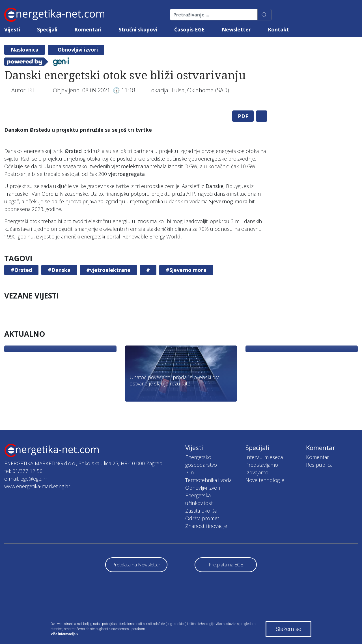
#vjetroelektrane (108, 270)
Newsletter (236, 29)
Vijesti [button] (12, 29)
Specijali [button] (47, 29)
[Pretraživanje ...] (214, 15)
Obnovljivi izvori (78, 50)
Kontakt (278, 29)
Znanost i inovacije (206, 526)
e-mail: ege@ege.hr (26, 479)
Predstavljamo (262, 465)
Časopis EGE (189, 29)
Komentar (317, 457)
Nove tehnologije (265, 480)
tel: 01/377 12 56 (23, 471)
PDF (243, 116)
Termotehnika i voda (208, 480)
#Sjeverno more (186, 270)
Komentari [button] (88, 29)
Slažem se (288, 629)
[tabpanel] (136, 106)
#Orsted (21, 270)
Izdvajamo (257, 472)
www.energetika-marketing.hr (37, 486)
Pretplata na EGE (226, 565)
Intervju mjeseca (264, 457)
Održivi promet (202, 518)
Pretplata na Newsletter (136, 565)
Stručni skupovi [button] (138, 29)
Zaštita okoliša (201, 511)
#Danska (59, 270)
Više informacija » (64, 634)
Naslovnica (25, 50)
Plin (189, 472)
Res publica (319, 465)
